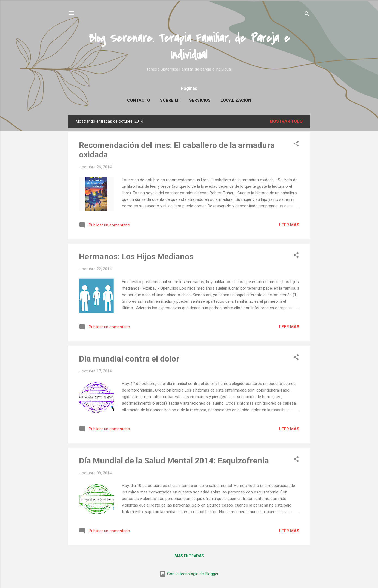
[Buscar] (307, 15)
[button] (296, 145)
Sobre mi (170, 100)
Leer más (289, 225)
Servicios (200, 100)
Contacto (139, 100)
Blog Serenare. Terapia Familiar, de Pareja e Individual (189, 47)
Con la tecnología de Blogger (189, 574)
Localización (236, 100)
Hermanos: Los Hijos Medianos (136, 257)
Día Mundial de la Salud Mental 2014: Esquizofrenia (174, 461)
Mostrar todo (286, 121)
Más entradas (189, 556)
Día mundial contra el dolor (129, 359)
